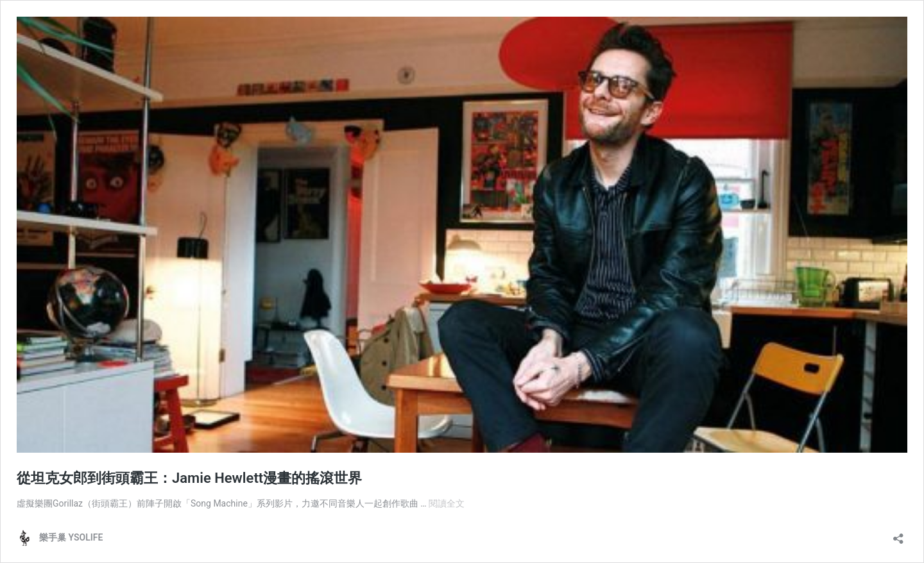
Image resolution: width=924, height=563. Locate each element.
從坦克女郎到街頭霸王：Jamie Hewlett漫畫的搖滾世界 (189, 478)
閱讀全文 (447, 503)
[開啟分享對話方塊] (898, 534)
